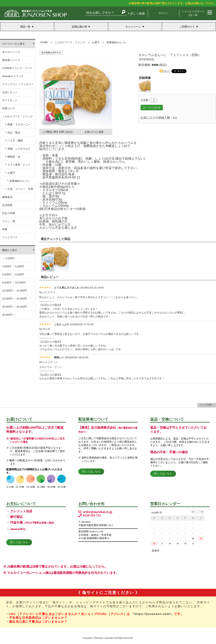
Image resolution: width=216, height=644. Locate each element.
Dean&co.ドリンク (13, 76)
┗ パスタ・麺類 (13, 141)
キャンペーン (133, 27)
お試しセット (10, 92)
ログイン (164, 13)
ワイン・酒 (9, 221)
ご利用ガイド (187, 27)
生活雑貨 (7, 205)
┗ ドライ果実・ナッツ (17, 165)
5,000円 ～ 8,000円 (13, 274)
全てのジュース (11, 52)
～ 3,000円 (8, 258)
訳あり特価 (9, 213)
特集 (5, 229)
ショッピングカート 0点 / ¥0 (193, 13)
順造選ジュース (11, 60)
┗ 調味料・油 (12, 157)
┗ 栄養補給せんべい (18, 181)
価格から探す (10, 250)
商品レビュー (50, 277)
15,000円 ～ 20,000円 (15, 299)
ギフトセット (10, 100)
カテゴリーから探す (13, 44)
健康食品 (7, 197)
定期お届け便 (79, 27)
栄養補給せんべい (117, 42)
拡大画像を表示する (51, 52)
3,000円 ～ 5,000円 (13, 266)
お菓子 (96, 42)
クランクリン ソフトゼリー (18, 84)
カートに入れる (152, 107)
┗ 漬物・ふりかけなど (17, 149)
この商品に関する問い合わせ (58, 132)
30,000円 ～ (9, 315)
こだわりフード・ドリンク (17, 116)
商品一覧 (25, 27)
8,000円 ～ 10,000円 (14, 282)
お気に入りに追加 (94, 132)
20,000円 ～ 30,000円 (15, 307)
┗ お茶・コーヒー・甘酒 (19, 189)
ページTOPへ (207, 405)
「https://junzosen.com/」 (152, 614)
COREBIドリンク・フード (17, 68)
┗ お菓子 (10, 173)
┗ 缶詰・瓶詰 (12, 133)
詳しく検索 (138, 13)
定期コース (9, 108)
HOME (44, 42)
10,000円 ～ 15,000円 (15, 291)
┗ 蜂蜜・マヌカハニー (17, 124)
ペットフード (10, 237)
